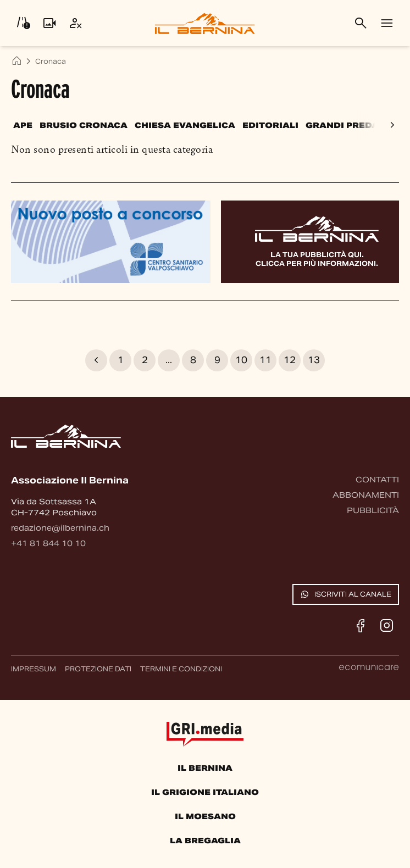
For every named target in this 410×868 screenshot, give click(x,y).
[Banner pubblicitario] (110, 241)
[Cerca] (361, 23)
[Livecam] (49, 23)
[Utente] (76, 23)
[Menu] (387, 23)
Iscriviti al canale (346, 594)
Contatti (377, 480)
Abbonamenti (366, 495)
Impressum (34, 669)
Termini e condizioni (181, 669)
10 (241, 360)
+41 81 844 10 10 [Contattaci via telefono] (48, 543)
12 (290, 360)
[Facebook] (361, 626)
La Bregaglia (205, 841)
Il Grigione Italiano (205, 792)
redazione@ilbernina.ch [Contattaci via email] (60, 528)
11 (265, 360)
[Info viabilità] (23, 23)
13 (314, 360)
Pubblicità (373, 510)
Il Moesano (205, 816)
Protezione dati (98, 669)
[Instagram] (387, 626)
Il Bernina (205, 768)
